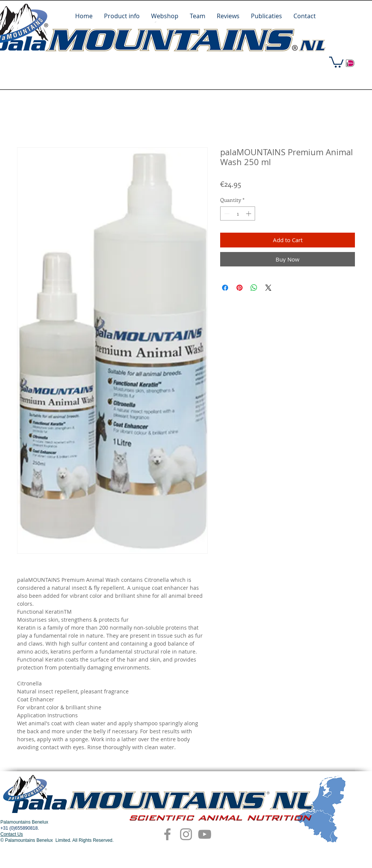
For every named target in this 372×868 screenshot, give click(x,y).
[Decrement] (226, 213)
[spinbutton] (238, 213)
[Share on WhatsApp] (254, 288)
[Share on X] (268, 288)
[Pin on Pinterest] (240, 288)
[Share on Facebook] (225, 288)
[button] (336, 61)
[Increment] (249, 213)
